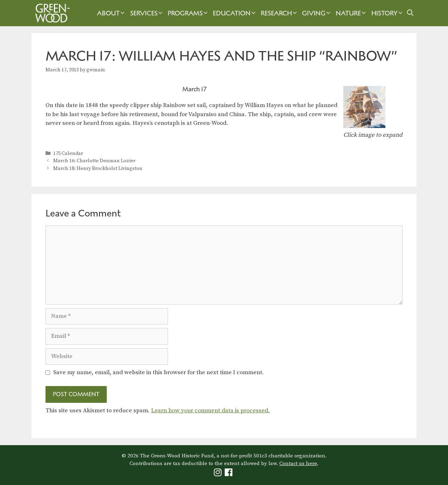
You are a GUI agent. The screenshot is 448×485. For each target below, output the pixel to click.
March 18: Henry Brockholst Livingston (98, 169)
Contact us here (298, 463)
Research (280, 13)
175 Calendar (68, 154)
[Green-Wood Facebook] (229, 474)
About (112, 13)
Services (147, 13)
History (388, 13)
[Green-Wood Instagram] (219, 474)
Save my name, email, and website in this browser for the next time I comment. (159, 372)
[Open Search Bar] (410, 13)
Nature (352, 13)
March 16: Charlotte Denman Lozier (94, 161)
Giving (317, 13)
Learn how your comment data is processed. (211, 411)
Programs (188, 13)
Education (235, 13)
